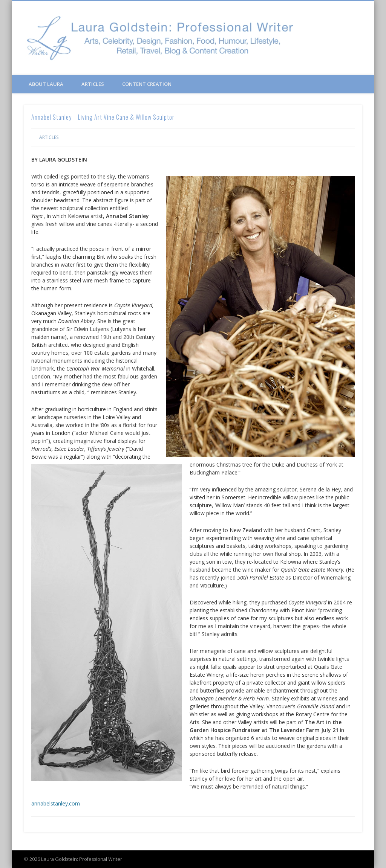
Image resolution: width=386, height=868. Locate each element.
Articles (93, 84)
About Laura (46, 84)
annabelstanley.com (56, 803)
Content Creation (147, 84)
